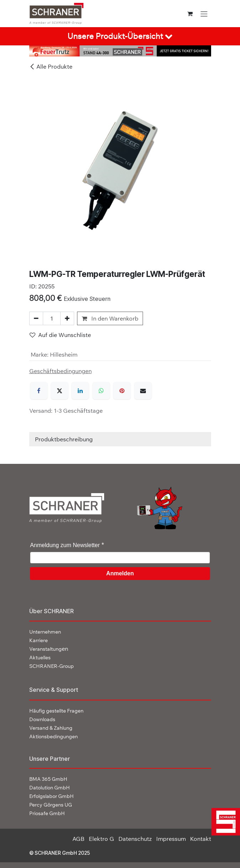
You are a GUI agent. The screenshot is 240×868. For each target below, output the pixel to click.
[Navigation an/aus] (204, 14)
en (49, 649)
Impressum (171, 839)
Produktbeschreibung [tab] (64, 439)
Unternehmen (45, 632)
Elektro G (101, 839)
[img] (223, 822)
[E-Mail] (143, 391)
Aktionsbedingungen (53, 736)
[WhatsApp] (101, 391)
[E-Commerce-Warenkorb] (190, 14)
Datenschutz (135, 839)
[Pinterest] (122, 391)
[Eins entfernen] (36, 318)
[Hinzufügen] (67, 318)
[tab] (120, 36)
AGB (78, 839)
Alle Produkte (51, 66)
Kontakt (201, 839)
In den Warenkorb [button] (110, 318)
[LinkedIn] (80, 391)
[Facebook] (39, 391)
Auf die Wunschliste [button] (60, 335)
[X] (60, 391)
